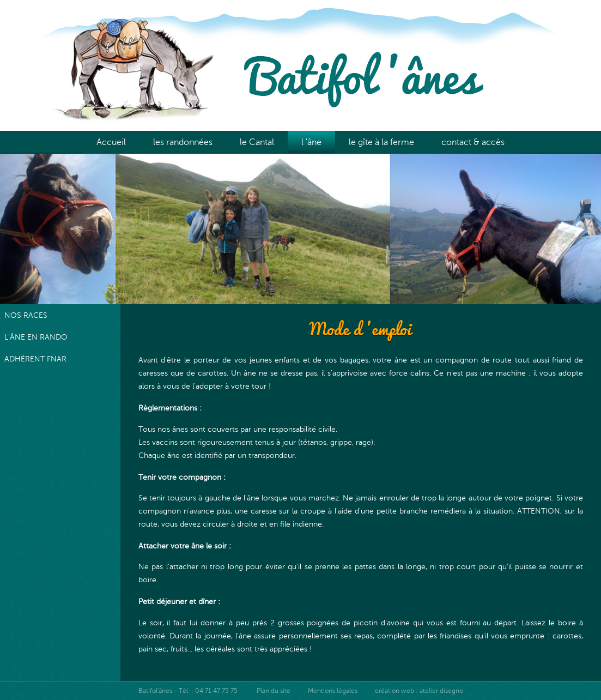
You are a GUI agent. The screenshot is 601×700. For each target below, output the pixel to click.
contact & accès (473, 142)
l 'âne (311, 142)
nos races (26, 315)
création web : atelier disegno (419, 691)
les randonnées (183, 142)
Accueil (111, 142)
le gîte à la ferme (381, 142)
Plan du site (274, 691)
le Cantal (257, 142)
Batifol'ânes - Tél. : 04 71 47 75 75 (189, 691)
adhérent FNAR (35, 359)
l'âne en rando (36, 337)
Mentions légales (333, 691)
